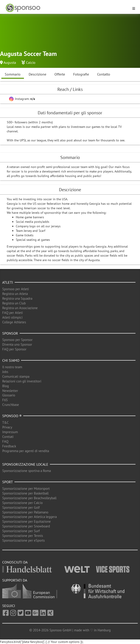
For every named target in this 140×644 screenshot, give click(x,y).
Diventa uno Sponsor (17, 344)
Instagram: (22, 99)
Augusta (10, 62)
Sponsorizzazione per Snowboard (26, 526)
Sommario (13, 74)
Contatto (104, 74)
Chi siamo (11, 360)
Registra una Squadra (17, 298)
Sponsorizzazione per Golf (21, 507)
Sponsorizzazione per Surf (21, 531)
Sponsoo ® (12, 416)
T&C (6, 422)
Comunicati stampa (16, 376)
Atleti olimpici (12, 317)
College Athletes (14, 322)
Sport (8, 482)
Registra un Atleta (15, 294)
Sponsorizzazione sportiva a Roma (27, 471)
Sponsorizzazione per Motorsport (26, 489)
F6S (5, 400)
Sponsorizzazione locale (25, 464)
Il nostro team (12, 367)
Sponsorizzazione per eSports (23, 540)
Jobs (5, 372)
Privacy (7, 427)
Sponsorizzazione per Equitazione (27, 521)
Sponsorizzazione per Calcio (22, 503)
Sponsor (10, 333)
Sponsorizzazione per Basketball (25, 493)
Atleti (8, 282)
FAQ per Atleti (13, 313)
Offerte (60, 74)
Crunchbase (11, 405)
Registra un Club (14, 303)
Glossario (9, 395)
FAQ (5, 441)
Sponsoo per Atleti (16, 289)
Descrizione (37, 74)
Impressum (10, 432)
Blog (6, 386)
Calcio (31, 62)
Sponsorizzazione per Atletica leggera (29, 517)
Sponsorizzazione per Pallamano (25, 512)
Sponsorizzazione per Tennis (23, 536)
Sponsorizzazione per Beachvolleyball (29, 498)
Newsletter (10, 391)
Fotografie (81, 74)
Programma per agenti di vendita (26, 451)
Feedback (9, 446)
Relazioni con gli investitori (22, 381)
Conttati (8, 437)
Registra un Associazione (20, 308)
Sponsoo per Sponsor (17, 340)
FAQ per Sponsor (14, 349)
